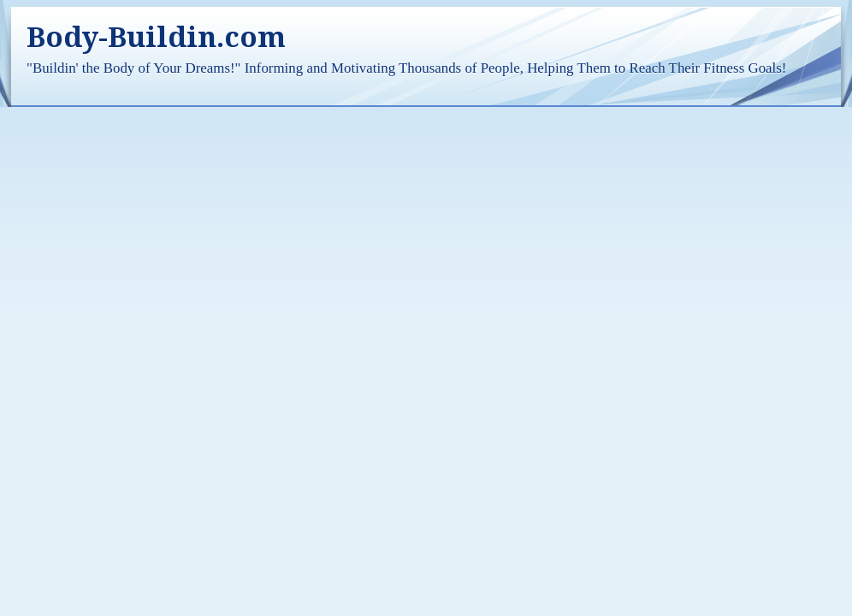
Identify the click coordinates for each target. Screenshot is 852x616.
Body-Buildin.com (156, 37)
